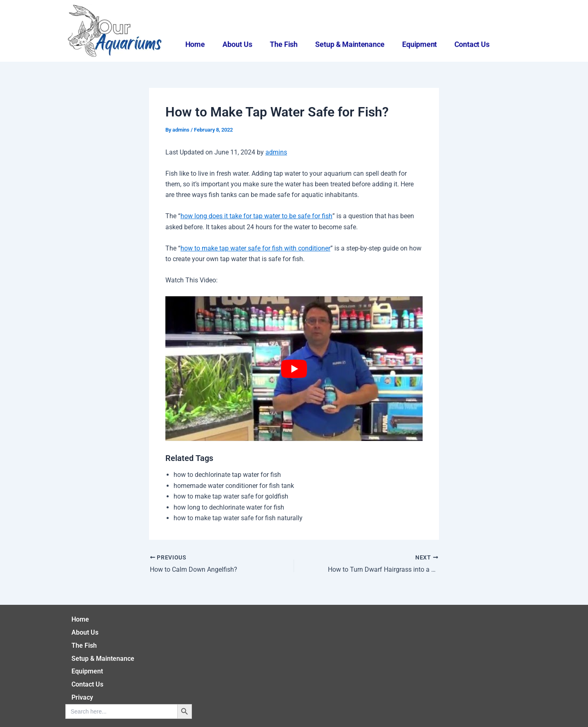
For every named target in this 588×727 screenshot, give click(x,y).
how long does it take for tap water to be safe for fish (256, 216)
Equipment (421, 44)
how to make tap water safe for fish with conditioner (255, 248)
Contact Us (475, 44)
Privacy (82, 697)
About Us (235, 44)
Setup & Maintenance (350, 44)
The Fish (283, 44)
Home (192, 44)
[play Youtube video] (294, 369)
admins (276, 152)
